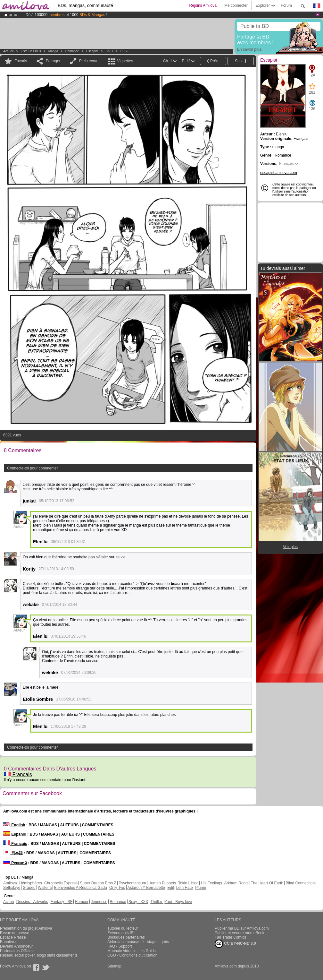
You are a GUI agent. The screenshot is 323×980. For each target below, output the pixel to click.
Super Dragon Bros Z (98, 883)
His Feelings (211, 883)
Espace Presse (13, 937)
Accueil (8, 51)
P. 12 (124, 51)
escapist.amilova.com (279, 173)
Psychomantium (132, 883)
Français (18, 774)
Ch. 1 (109, 51)
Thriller (157, 902)
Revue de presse (15, 933)
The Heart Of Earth (267, 883)
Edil (170, 888)
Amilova (10, 883)
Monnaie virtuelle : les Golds (132, 951)
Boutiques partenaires (126, 937)
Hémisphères (31, 883)
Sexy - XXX (138, 902)
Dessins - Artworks (32, 902)
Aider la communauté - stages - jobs (138, 942)
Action (8, 902)
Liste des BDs (31, 51)
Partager (53, 61)
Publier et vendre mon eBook (240, 933)
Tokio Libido (188, 883)
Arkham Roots (236, 883)
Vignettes (125, 61)
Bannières (9, 942)
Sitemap (114, 966)
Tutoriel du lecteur (123, 928)
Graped (29, 888)
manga (53, 51)
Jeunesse (99, 902)
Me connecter (236, 5)
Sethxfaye (12, 888)
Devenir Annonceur (16, 946)
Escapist (92, 51)
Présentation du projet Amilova (26, 928)
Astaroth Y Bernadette (146, 888)
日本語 (13, 853)
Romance (72, 51)
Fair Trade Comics (230, 937)
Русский (15, 863)
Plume (201, 888)
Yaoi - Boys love (178, 902)
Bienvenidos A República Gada (81, 888)
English (14, 825)
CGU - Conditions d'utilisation (132, 955)
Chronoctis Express (61, 883)
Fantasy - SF (61, 902)
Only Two (117, 888)
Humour (82, 902)
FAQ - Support (120, 946)
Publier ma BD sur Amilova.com (242, 928)
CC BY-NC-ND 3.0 (235, 944)
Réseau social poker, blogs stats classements (39, 955)
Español (15, 834)
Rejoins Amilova (203, 5)
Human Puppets (162, 883)
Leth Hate (185, 888)
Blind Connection (300, 883)
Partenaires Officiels (17, 951)
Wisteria (45, 888)
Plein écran (89, 61)
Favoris (21, 61)
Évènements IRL (122, 933)
